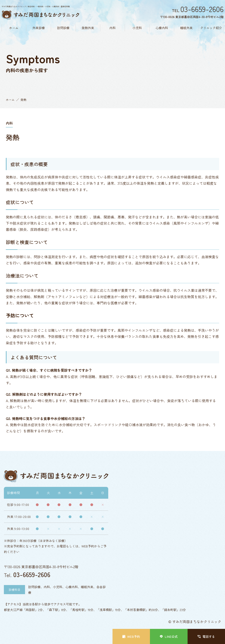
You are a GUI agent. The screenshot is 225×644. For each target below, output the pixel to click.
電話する (206, 636)
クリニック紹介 (211, 28)
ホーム (14, 28)
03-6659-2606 (32, 574)
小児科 (137, 28)
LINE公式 (169, 636)
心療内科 (162, 28)
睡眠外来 (186, 28)
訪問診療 (63, 28)
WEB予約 (131, 636)
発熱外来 (88, 28)
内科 (112, 28)
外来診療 (39, 28)
